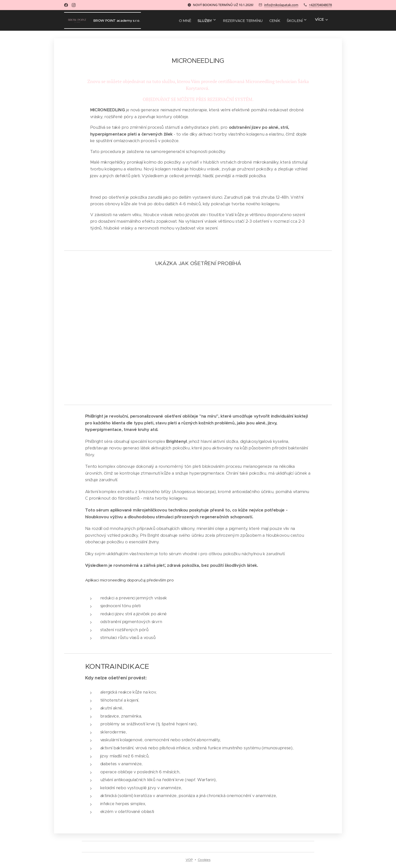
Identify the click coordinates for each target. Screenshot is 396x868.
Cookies (204, 860)
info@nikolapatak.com (281, 5)
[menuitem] (173, 20)
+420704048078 (320, 5)
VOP (189, 860)
